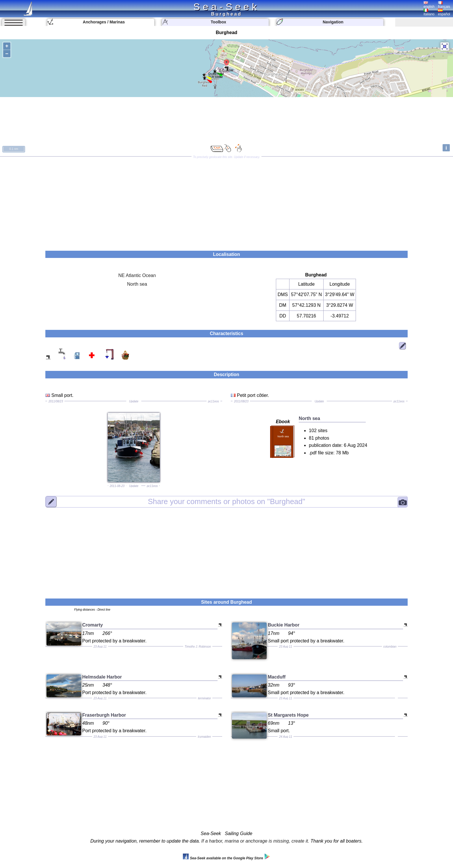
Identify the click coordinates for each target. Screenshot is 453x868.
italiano (429, 12)
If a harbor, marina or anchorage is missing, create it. (255, 841)
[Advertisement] (226, 202)
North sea (137, 284)
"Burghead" (227, 501)
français (444, 5)
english (429, 5)
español (444, 12)
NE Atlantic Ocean (137, 275)
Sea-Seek (226, 7)
